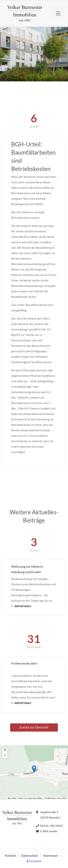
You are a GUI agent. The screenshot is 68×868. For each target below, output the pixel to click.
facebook (34, 861)
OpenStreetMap (35, 798)
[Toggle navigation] (58, 13)
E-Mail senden (49, 831)
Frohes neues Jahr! (24, 663)
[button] (34, 769)
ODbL (64, 798)
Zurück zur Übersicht (34, 727)
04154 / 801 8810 (52, 826)
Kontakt (10, 856)
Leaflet (12, 798)
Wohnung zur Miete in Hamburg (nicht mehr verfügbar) (27, 570)
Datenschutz (29, 856)
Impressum (51, 856)
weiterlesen (22, 606)
